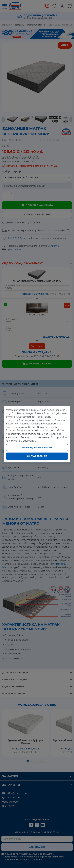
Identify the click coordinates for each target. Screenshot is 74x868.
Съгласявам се (37, 456)
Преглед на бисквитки (37, 447)
